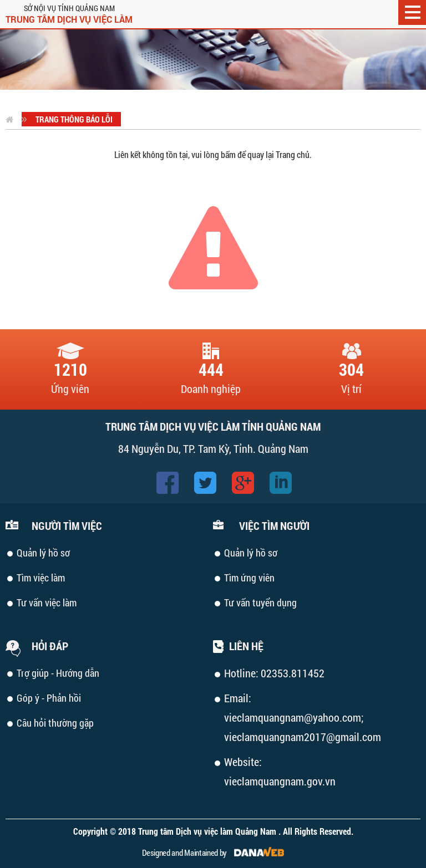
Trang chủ (293, 154)
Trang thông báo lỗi (74, 119)
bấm (228, 154)
